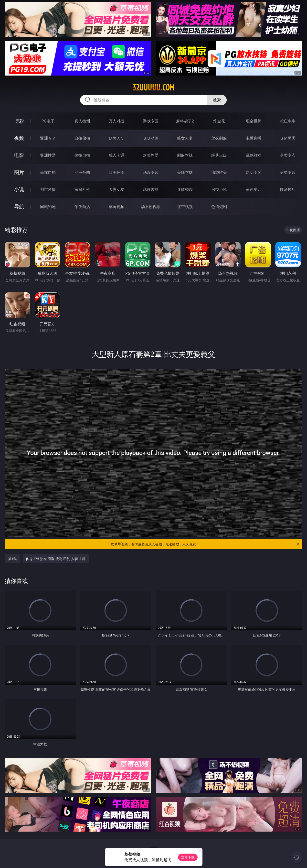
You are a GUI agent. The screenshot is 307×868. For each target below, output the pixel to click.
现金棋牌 (254, 121)
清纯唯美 (219, 172)
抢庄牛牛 (288, 121)
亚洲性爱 (48, 155)
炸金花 (219, 121)
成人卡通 (116, 155)
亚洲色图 (82, 172)
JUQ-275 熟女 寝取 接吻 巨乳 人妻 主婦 (56, 559)
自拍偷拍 (82, 138)
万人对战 (116, 121)
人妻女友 (116, 189)
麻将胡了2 (185, 121)
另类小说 (219, 189)
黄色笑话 (254, 189)
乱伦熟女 (254, 155)
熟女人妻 (185, 138)
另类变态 (288, 155)
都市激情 (48, 189)
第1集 (12, 559)
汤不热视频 (151, 207)
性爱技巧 (288, 189)
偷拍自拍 (82, 155)
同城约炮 (48, 207)
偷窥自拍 (48, 172)
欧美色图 (116, 172)
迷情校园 (185, 189)
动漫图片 (151, 172)
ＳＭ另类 (288, 138)
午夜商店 (82, 207)
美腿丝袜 (185, 172)
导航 (19, 206)
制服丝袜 (185, 155)
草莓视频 (116, 207)
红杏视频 (185, 207)
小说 (19, 189)
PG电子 (48, 121)
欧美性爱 (151, 155)
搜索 (217, 100)
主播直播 (254, 138)
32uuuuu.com (153, 88)
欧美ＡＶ (116, 138)
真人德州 (82, 121)
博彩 (19, 121)
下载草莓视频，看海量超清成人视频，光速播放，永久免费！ (204, 544)
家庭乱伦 (82, 189)
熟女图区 (254, 172)
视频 (19, 138)
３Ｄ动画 (151, 138)
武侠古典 (151, 189)
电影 (19, 155)
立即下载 (188, 857)
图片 (19, 172)
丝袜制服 (219, 138)
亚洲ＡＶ (48, 138)
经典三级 (219, 155)
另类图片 (288, 172)
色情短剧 (219, 207)
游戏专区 (151, 121)
